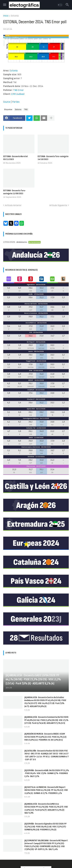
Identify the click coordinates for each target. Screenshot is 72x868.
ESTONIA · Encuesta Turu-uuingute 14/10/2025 (53, 158)
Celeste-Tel (31, 428)
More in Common (31, 313)
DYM (31, 371)
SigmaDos (31, 285)
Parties (16, 102)
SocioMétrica (31, 323)
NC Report (31, 342)
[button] (4, 5)
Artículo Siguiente (58, 205)
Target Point (31, 361)
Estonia (15, 16)
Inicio (6, 16)
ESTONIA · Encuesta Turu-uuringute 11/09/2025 (15, 192)
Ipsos (31, 351)
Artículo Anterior (13, 205)
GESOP (31, 380)
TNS (26, 110)
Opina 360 (31, 409)
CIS (31, 332)
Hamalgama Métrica (31, 418)
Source (7, 102)
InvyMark (31, 390)
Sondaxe (31, 457)
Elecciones (31, 466)
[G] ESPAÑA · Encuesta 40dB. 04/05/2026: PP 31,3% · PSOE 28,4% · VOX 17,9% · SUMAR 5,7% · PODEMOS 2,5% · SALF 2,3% (47, 773)
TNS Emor (18, 90)
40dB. (31, 294)
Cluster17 (31, 399)
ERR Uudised (18, 94)
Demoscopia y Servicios (31, 447)
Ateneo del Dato (31, 304)
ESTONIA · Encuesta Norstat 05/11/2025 (15, 158)
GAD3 (31, 438)
